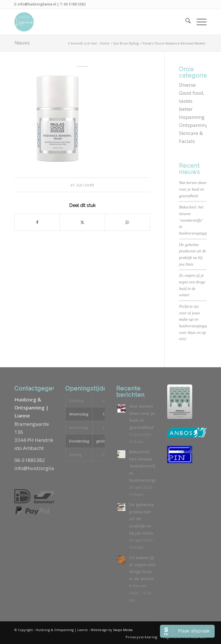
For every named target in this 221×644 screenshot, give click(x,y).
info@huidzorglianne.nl (37, 4)
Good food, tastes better (192, 101)
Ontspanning (194, 125)
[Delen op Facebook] (37, 222)
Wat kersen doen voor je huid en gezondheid (193, 189)
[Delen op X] (82, 222)
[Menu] (199, 22)
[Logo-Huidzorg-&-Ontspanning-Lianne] (24, 22)
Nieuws (22, 43)
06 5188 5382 (75, 4)
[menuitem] (185, 22)
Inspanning (192, 117)
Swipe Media (123, 630)
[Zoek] (185, 22)
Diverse (187, 85)
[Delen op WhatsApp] (127, 222)
